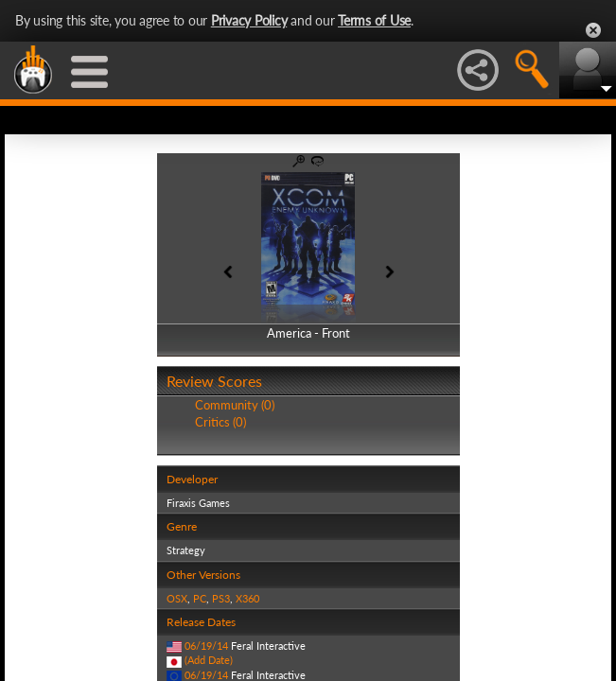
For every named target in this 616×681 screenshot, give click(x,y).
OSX (177, 598)
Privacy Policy (249, 20)
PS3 (221, 598)
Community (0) (235, 405)
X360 (247, 598)
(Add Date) (209, 660)
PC (200, 598)
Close (593, 30)
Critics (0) (220, 422)
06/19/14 (206, 646)
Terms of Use (374, 20)
